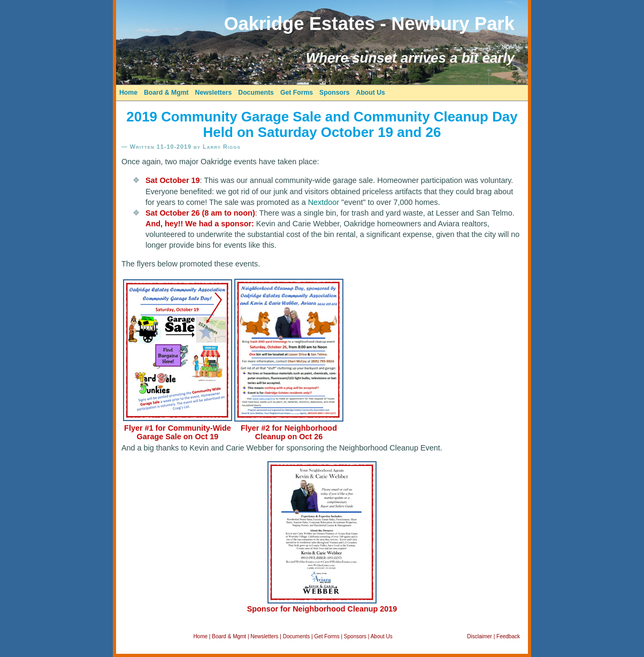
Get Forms (297, 93)
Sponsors (334, 93)
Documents (256, 93)
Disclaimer (480, 636)
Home (128, 93)
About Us (371, 93)
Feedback (508, 636)
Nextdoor (324, 202)
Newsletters (214, 93)
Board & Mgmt (166, 93)
